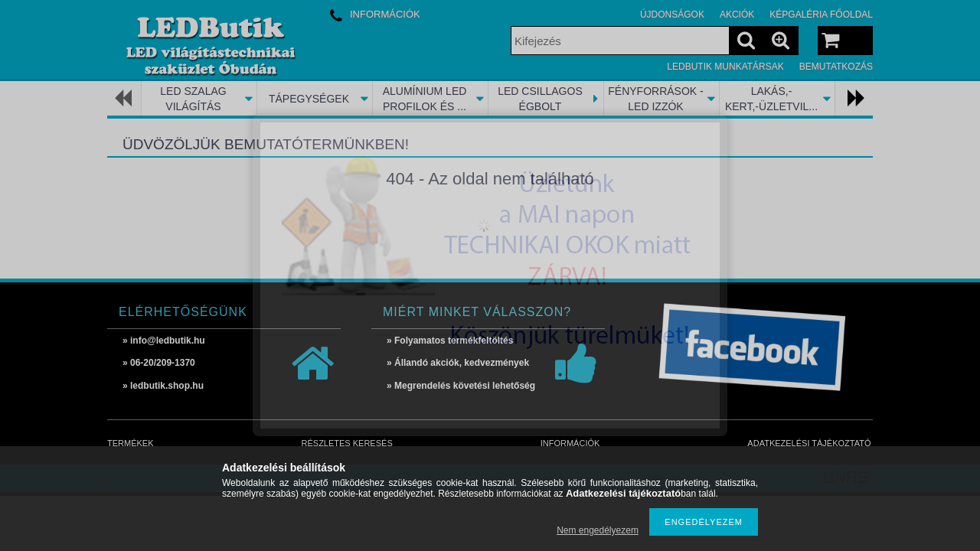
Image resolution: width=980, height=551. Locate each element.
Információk (570, 443)
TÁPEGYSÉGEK (309, 99)
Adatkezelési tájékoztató (809, 443)
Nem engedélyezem (598, 530)
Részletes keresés (347, 443)
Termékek (131, 443)
